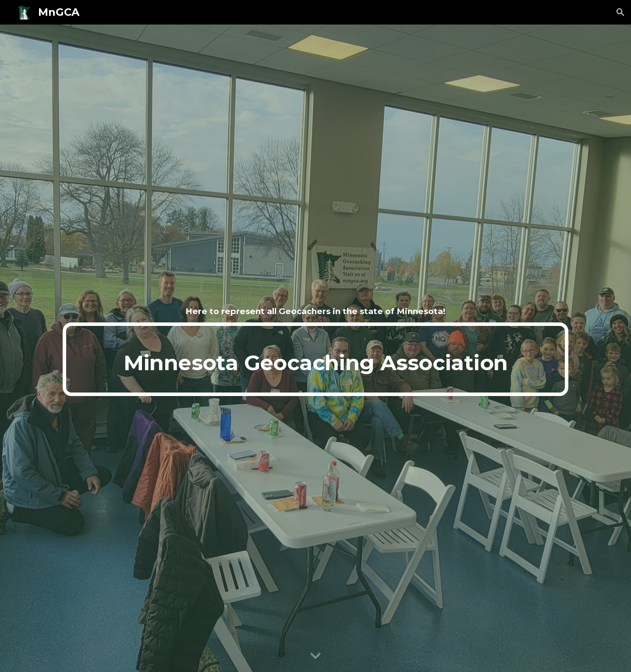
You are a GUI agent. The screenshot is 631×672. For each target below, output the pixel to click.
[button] (620, 12)
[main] (315, 311)
